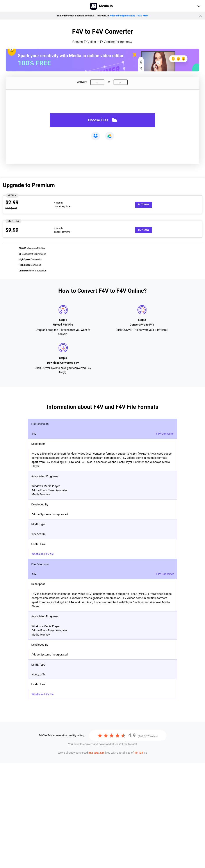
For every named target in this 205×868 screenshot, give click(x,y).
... (97, 82)
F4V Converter (165, 434)
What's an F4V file (43, 554)
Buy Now (144, 205)
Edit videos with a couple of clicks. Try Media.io (103, 16)
